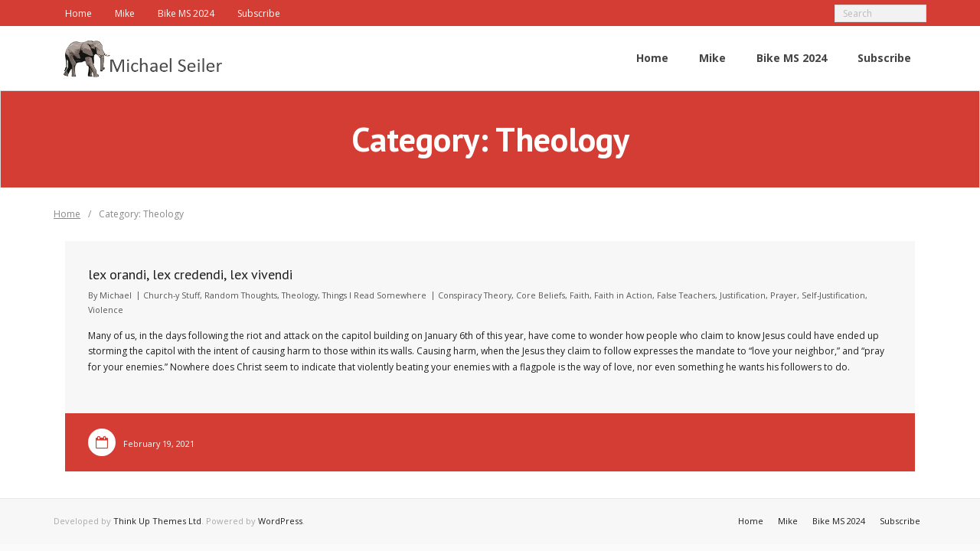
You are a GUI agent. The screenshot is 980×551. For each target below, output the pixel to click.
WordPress (280, 521)
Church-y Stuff (171, 295)
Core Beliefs (541, 295)
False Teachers (686, 295)
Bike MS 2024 (186, 13)
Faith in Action (623, 295)
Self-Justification (833, 295)
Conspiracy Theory (475, 295)
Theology (300, 295)
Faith (580, 295)
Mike (125, 13)
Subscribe (259, 13)
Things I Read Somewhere (374, 295)
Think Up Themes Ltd (157, 521)
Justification (743, 295)
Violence (106, 310)
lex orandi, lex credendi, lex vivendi (190, 274)
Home (78, 13)
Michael (116, 295)
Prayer (784, 295)
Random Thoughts (241, 295)
